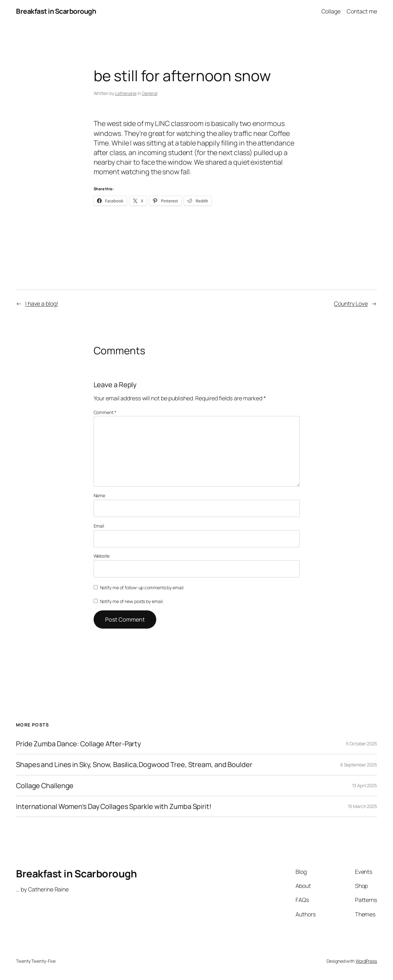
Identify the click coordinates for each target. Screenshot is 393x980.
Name (100, 495)
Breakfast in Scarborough (56, 11)
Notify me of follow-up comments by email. (142, 588)
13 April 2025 (365, 785)
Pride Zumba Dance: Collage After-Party (78, 744)
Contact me (362, 11)
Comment (105, 412)
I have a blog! (42, 303)
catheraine (126, 93)
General (150, 93)
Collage (331, 11)
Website (102, 556)
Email (99, 526)
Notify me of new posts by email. (132, 601)
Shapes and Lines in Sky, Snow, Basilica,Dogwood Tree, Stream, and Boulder (134, 764)
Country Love (351, 303)
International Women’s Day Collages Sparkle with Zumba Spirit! (114, 806)
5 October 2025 (362, 744)
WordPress (366, 961)
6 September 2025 (359, 765)
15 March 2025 (362, 806)
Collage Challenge (45, 786)
